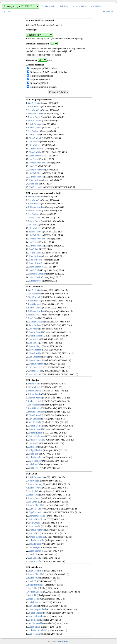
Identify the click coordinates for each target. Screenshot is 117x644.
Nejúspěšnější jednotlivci (40, 76)
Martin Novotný (35, 484)
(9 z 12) (70, 353)
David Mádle (35, 544)
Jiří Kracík (34, 329)
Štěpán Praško (36, 613)
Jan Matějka (35, 547)
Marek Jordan (35, 360)
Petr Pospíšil (35, 526)
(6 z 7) (61, 329)
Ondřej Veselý (36, 623)
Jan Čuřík (33, 606)
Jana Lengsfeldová (38, 609)
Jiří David (34, 367)
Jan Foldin (33, 588)
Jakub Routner (35, 124)
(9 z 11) (60, 339)
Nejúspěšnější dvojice (38, 80)
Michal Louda (35, 394)
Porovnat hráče (79, 6)
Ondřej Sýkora (35, 391)
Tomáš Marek (35, 138)
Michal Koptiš (36, 433)
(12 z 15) (58, 343)
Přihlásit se (108, 11)
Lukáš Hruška (34, 107)
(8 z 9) (53, 318)
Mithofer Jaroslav (36, 114)
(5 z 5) (66, 308)
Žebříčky (64, 6)
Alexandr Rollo (36, 616)
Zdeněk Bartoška (37, 149)
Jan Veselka (35, 142)
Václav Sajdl (34, 481)
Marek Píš (34, 468)
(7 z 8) (69, 325)
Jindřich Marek (36, 173)
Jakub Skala (35, 627)
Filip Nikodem (36, 260)
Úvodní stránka (49, 6)
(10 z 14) (66, 371)
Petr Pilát (32, 595)
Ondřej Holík (34, 103)
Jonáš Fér (34, 166)
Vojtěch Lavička (36, 187)
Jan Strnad (34, 159)
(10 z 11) (68, 315)
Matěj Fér (34, 184)
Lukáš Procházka (36, 585)
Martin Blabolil (36, 336)
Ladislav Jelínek (37, 322)
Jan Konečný (35, 634)
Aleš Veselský (35, 461)
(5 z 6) (66, 336)
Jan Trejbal (33, 491)
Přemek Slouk (36, 180)
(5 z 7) (75, 374)
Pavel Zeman (35, 350)
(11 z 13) (67, 332)
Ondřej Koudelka (37, 537)
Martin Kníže (35, 561)
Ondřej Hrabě (35, 422)
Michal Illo (34, 533)
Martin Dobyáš (35, 121)
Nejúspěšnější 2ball (37, 83)
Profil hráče (96, 6)
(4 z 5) (60, 350)
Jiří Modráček (36, 145)
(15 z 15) (63, 290)
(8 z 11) (61, 364)
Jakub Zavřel (35, 464)
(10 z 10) (64, 294)
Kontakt (8, 11)
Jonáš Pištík (35, 135)
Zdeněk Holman (37, 177)
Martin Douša (34, 117)
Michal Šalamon (37, 436)
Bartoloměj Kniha (37, 516)
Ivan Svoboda (35, 325)
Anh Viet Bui (35, 374)
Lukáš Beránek (36, 281)
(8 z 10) (58, 346)
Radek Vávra (34, 578)
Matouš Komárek (37, 170)
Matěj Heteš (34, 599)
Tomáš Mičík (35, 152)
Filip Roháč (35, 620)
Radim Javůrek (35, 128)
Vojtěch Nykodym (37, 163)
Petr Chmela (35, 523)
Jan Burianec (34, 131)
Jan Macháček (35, 110)
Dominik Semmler (38, 274)
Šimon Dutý (35, 277)
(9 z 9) (60, 304)
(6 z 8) (68, 360)
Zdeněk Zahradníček (39, 630)
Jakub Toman (35, 156)
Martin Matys (35, 346)
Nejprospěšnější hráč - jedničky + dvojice (47, 72)
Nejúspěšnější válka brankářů (42, 87)
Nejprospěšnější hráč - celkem (42, 68)
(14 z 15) (68, 311)
